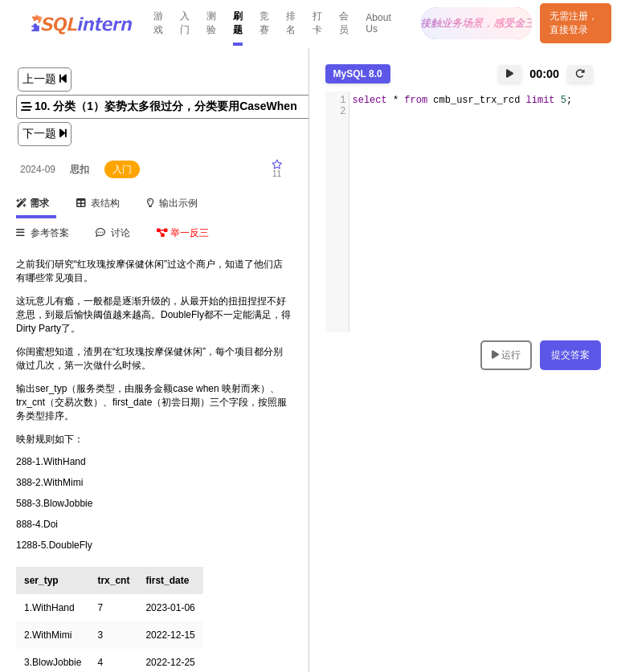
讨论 (113, 233)
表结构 (98, 203)
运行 (506, 355)
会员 (344, 23)
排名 (291, 23)
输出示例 (173, 203)
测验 (211, 23)
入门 (185, 23)
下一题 (45, 133)
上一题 (45, 79)
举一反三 (183, 233)
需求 (33, 203)
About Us (378, 23)
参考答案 (43, 233)
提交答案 (570, 355)
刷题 (238, 23)
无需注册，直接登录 (574, 23)
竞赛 (264, 23)
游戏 (158, 23)
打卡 (317, 23)
